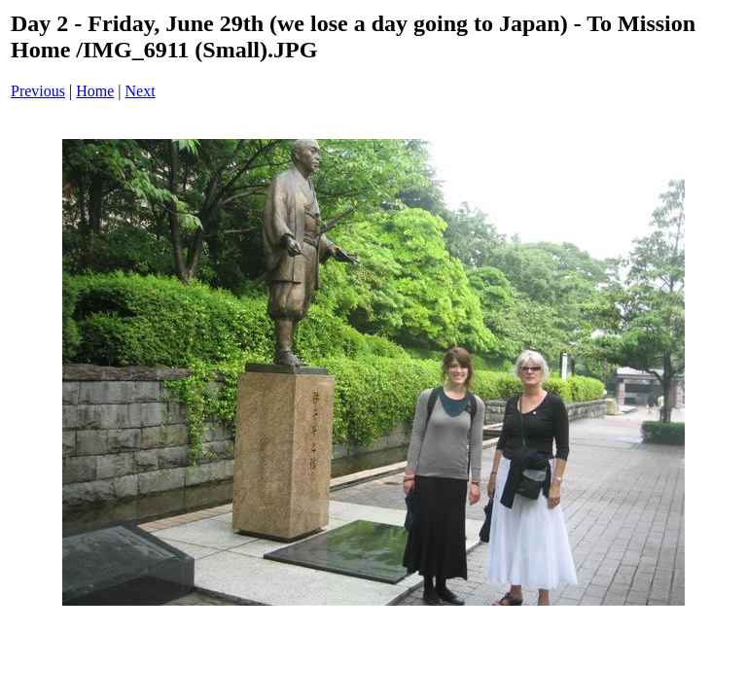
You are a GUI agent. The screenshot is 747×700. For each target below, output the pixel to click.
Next (141, 91)
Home (95, 91)
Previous (38, 91)
